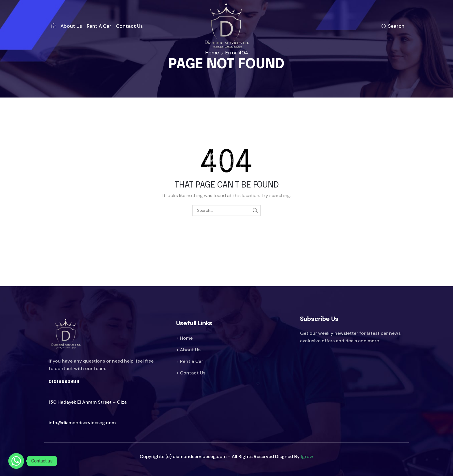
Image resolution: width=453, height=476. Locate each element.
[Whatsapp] (16, 461)
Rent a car (99, 26)
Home (212, 53)
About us (71, 26)
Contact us (129, 26)
